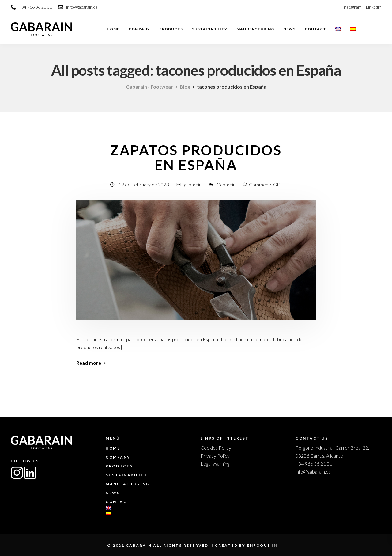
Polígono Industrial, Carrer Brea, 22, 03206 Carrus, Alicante (332, 452)
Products (171, 29)
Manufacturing (255, 29)
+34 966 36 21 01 (314, 464)
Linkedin (374, 7)
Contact (315, 29)
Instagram (352, 7)
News (289, 29)
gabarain (193, 184)
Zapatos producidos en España (196, 158)
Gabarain (226, 184)
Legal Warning (215, 464)
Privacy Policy (215, 456)
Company (139, 29)
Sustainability (210, 29)
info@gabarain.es (313, 472)
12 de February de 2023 (144, 184)
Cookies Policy (216, 448)
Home (113, 29)
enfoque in (262, 545)
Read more (89, 363)
